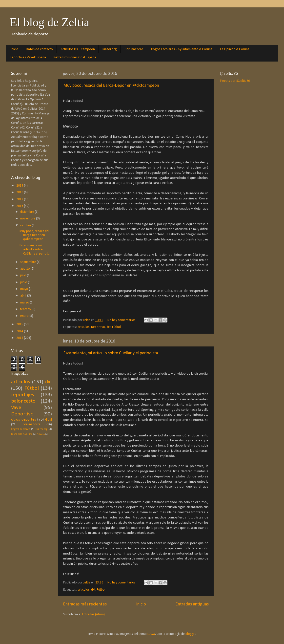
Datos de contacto (39, 49)
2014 (20, 331)
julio (24, 275)
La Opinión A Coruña (235, 49)
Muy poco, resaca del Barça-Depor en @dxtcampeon (111, 86)
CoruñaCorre (134, 49)
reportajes (23, 395)
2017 (20, 199)
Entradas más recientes (85, 604)
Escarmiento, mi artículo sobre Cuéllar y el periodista (111, 353)
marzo (25, 303)
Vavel (17, 408)
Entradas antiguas (192, 604)
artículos (84, 327)
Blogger (191, 634)
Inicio (15, 49)
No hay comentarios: (122, 320)
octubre (26, 225)
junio (24, 282)
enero (25, 316)
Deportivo (98, 327)
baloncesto (23, 401)
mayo (25, 289)
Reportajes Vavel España (28, 57)
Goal (49, 420)
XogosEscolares (21, 429)
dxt (109, 327)
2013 (20, 338)
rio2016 (41, 434)
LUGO (151, 634)
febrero (26, 309)
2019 (20, 186)
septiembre (29, 262)
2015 (20, 324)
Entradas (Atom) (93, 614)
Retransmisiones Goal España (75, 57)
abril (24, 296)
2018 (20, 192)
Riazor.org (110, 49)
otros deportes (24, 420)
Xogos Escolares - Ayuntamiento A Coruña (182, 49)
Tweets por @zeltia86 (235, 81)
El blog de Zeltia (50, 22)
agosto (25, 269)
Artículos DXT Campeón (78, 49)
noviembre (28, 219)
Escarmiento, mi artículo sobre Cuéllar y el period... (35, 249)
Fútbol (116, 327)
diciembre (28, 212)
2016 (20, 206)
